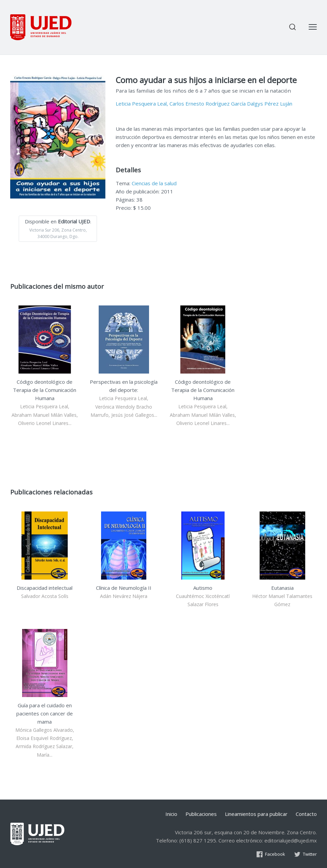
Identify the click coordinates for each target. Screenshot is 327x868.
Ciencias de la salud (154, 183)
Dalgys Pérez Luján (270, 104)
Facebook (271, 854)
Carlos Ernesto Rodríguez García (208, 104)
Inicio (171, 814)
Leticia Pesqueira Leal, (142, 104)
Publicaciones (201, 814)
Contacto (306, 814)
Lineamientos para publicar (256, 814)
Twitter (305, 854)
